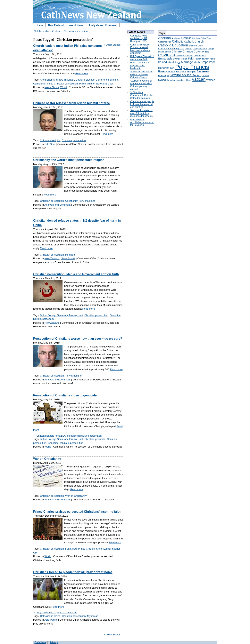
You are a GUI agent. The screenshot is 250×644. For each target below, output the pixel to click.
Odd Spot (50, 144)
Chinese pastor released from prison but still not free (72, 103)
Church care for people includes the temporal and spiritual (142, 104)
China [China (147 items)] (200, 46)
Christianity (71, 201)
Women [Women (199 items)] (211, 80)
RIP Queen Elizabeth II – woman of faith (142, 58)
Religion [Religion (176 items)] (192, 72)
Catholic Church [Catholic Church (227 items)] (194, 42)
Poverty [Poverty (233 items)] (163, 71)
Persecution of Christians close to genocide (65, 395)
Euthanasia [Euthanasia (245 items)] (165, 59)
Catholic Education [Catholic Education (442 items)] (173, 45)
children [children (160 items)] (193, 46)
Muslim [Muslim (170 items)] (197, 62)
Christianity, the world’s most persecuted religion (69, 160)
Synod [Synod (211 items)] (162, 80)
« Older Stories (112, 45)
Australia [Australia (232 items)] (186, 38)
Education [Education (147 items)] (188, 56)
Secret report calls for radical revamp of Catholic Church (141, 74)
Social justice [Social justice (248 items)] (201, 75)
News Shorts (52, 87)
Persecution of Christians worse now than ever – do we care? (78, 339)
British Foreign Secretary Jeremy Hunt (62, 315)
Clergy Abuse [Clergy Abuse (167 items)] (200, 49)
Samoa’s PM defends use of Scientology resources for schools (141, 113)
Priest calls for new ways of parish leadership (140, 65)
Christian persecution (76, 31)
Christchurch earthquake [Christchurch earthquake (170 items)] (171, 49)
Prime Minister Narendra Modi (96, 84)
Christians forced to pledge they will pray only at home (73, 572)
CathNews (40, 642)
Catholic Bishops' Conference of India (97, 80)
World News (76, 25)
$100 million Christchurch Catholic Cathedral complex (141, 95)
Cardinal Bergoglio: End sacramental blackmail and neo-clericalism (140, 49)
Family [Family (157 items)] (198, 59)
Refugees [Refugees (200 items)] (181, 72)
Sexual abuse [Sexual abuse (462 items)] (181, 75)
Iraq (74, 549)
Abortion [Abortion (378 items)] (164, 38)
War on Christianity (47, 459)
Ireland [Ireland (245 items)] (162, 62)
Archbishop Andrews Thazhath (57, 80)
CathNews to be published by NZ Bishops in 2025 (139, 39)
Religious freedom (43, 319)
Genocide (115, 315)
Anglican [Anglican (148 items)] (176, 38)
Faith (68, 549)
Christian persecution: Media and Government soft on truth (76, 274)
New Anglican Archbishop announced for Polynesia (142, 122)
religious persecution (72, 443)
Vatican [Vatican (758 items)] (199, 79)
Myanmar (92, 616)
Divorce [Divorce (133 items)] (179, 56)
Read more (82, 73)
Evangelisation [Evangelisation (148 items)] (180, 59)
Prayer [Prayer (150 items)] (172, 72)
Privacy (54, 642)
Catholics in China (50, 616)
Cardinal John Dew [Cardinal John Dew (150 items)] (202, 38)
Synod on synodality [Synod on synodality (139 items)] (176, 80)
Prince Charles (86, 549)
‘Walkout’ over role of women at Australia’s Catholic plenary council (141, 85)
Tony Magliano (87, 201)
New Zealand (56, 25)
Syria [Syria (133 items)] (189, 80)
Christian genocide (95, 439)
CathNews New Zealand (47, 31)
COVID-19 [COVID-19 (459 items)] (167, 55)
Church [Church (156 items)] (188, 48)
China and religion (50, 140)
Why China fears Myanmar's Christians (57, 613)
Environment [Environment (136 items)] (200, 56)
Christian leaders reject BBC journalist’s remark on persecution (69, 436)
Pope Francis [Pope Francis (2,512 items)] (192, 67)
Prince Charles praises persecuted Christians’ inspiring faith (77, 512)
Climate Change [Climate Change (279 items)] (182, 51)
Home (39, 25)
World (64, 87)
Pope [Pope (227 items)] (205, 62)
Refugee (70, 255)
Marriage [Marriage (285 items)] (187, 62)
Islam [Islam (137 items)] (170, 62)
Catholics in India (43, 84)
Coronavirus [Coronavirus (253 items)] (201, 52)
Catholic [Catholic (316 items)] (178, 41)
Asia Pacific (51, 620)
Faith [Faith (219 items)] (191, 59)
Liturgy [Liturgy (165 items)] (177, 62)
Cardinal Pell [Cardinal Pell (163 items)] (165, 42)
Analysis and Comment (103, 25)
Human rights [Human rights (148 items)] (209, 59)
